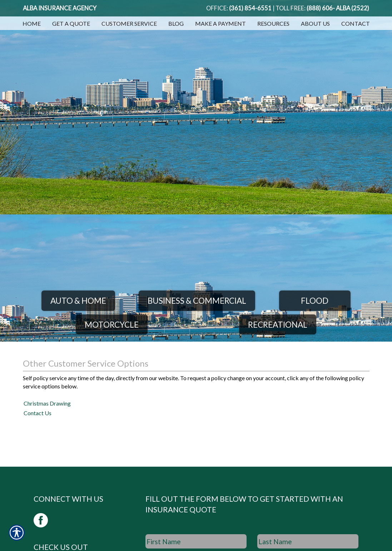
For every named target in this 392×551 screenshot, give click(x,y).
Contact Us (38, 413)
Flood (315, 301)
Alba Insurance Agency (60, 8)
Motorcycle (112, 325)
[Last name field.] (308, 541)
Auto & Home (78, 301)
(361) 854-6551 (250, 8)
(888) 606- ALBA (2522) (338, 8)
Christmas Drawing (47, 403)
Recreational (278, 325)
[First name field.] (196, 541)
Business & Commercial (197, 301)
